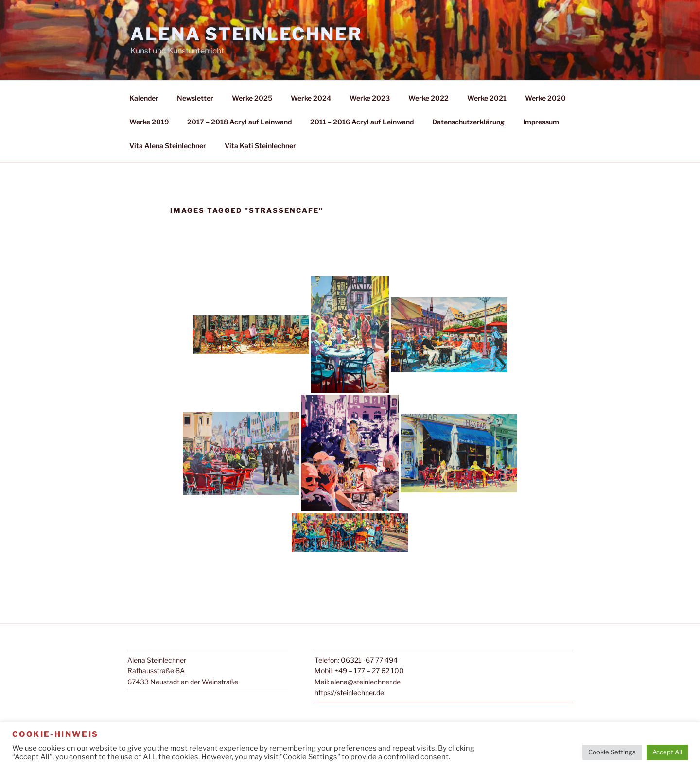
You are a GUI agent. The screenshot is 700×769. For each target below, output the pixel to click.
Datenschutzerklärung (468, 122)
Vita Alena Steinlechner (168, 146)
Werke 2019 (149, 122)
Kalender (144, 98)
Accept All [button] (667, 752)
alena (339, 682)
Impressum (541, 122)
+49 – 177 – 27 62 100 (369, 671)
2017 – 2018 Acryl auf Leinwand (239, 122)
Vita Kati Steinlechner (260, 146)
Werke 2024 (311, 98)
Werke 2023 (370, 98)
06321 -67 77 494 (369, 660)
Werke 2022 (429, 98)
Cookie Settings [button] (612, 752)
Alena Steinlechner (246, 34)
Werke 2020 (545, 98)
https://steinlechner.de (349, 692)
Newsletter (195, 98)
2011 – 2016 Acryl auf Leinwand (362, 122)
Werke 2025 (252, 98)
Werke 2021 (487, 98)
